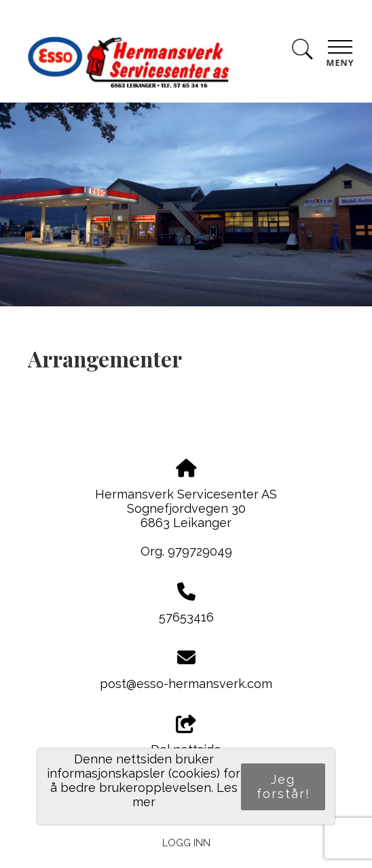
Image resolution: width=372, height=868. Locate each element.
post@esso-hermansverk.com (186, 684)
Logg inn (186, 843)
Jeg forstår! (283, 786)
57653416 (186, 617)
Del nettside (186, 736)
